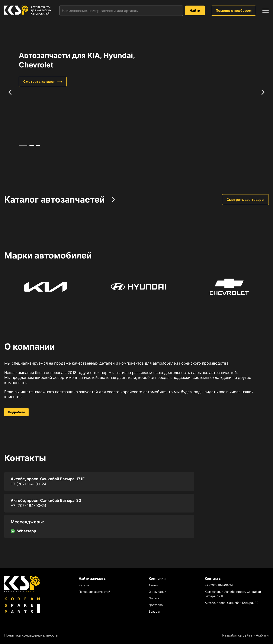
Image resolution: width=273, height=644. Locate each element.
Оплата (154, 598)
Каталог (84, 585)
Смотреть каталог (39, 82)
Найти (195, 10)
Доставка (156, 605)
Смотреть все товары (245, 200)
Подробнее (16, 412)
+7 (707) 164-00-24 (29, 484)
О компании (157, 592)
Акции (153, 585)
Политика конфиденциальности (31, 635)
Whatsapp (23, 531)
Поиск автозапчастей (94, 592)
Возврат (155, 611)
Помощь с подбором (234, 10)
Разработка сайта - (245, 635)
